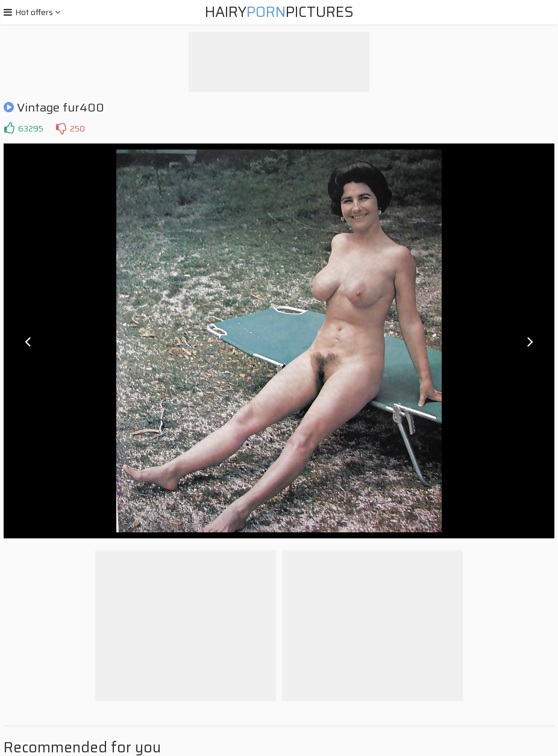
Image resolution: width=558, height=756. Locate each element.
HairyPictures (279, 12)
